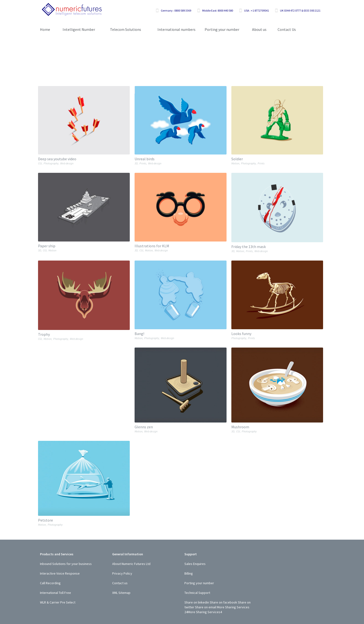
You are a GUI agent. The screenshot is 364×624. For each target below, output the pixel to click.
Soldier (237, 159)
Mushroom (240, 427)
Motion (235, 163)
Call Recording (50, 583)
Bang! (139, 334)
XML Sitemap (121, 593)
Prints (143, 163)
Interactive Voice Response (60, 573)
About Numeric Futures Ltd (131, 564)
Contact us (120, 583)
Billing (189, 573)
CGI (40, 163)
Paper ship (47, 246)
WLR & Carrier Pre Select (58, 602)
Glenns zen (144, 427)
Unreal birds (145, 159)
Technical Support (197, 593)
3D (136, 163)
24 (186, 612)
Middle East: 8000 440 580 (218, 10)
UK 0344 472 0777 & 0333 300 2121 (300, 10)
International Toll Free (55, 593)
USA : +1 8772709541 (257, 10)
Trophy (44, 334)
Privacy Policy (122, 573)
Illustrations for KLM (152, 246)
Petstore (45, 520)
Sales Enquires (195, 564)
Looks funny (241, 334)
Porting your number (199, 583)
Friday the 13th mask (249, 247)
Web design (67, 163)
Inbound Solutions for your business (66, 564)
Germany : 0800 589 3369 (176, 10)
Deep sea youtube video (57, 159)
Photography (51, 163)
